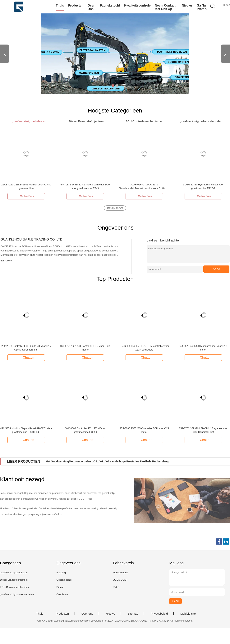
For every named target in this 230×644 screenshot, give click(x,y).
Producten (76, 5)
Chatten (27, 357)
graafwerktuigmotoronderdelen (17, 594)
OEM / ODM (120, 580)
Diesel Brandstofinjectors (14, 580)
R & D (116, 587)
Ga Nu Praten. (202, 7)
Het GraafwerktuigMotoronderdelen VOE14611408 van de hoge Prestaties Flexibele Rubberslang (107, 461)
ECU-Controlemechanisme (15, 587)
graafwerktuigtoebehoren (14, 572)
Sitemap (133, 614)
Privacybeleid (159, 614)
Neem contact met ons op (165, 7)
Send (216, 269)
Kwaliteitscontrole (137, 5)
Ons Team (62, 594)
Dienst (60, 587)
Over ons (91, 7)
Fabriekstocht (110, 5)
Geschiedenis (64, 580)
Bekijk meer (115, 208)
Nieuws (187, 5)
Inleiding (61, 572)
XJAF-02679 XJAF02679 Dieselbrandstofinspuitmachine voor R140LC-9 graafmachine (144, 188)
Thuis (60, 5)
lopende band (120, 572)
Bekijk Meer (7, 261)
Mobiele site (188, 614)
